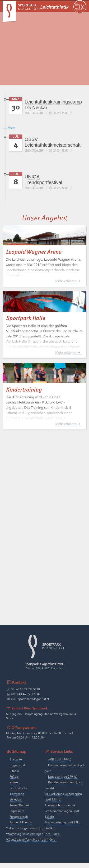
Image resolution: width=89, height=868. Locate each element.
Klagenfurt (29, 7)
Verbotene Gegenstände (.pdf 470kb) (31, 834)
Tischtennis (17, 799)
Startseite (16, 765)
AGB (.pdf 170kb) (60, 765)
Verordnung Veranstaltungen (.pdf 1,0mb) (33, 839)
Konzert (15, 788)
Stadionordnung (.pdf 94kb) (63, 828)
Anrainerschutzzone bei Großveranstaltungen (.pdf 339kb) (62, 816)
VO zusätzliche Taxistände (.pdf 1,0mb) (31, 845)
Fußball (14, 782)
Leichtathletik (18, 794)
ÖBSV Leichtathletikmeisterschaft (53, 142)
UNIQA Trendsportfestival (43, 180)
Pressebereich (19, 822)
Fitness (14, 776)
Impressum (17, 816)
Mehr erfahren (66, 286)
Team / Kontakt (19, 811)
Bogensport (17, 771)
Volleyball (16, 805)
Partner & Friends (21, 828)
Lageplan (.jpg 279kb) (63, 782)
